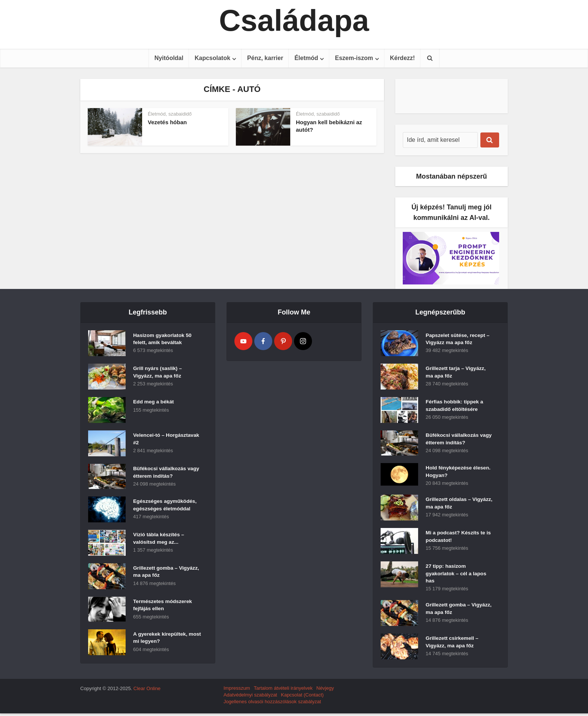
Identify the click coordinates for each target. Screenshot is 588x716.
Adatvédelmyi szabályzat (250, 697)
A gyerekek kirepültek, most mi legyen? (161, 639)
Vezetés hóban (167, 122)
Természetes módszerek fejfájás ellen (163, 606)
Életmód (306, 58)
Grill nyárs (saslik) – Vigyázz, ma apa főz (158, 373)
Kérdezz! (403, 58)
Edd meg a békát (154, 403)
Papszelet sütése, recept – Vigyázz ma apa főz (458, 340)
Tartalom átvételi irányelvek (283, 691)
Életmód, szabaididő (170, 114)
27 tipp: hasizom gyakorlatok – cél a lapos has (457, 576)
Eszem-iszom (354, 58)
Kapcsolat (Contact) (302, 697)
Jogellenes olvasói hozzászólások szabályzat (272, 704)
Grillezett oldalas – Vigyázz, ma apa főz (450, 505)
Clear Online (147, 691)
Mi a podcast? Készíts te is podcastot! (459, 539)
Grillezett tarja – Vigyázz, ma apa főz (456, 373)
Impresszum (237, 691)
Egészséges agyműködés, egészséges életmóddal (166, 506)
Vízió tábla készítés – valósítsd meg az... (159, 539)
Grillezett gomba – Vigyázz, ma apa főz (158, 573)
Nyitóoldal (169, 58)
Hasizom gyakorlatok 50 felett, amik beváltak (163, 340)
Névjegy (325, 691)
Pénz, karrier (265, 58)
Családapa (294, 21)
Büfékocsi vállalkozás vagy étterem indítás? (160, 473)
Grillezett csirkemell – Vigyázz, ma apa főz (453, 645)
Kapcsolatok (212, 58)
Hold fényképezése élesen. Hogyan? (459, 472)
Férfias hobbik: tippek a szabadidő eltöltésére (455, 406)
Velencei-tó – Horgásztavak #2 (154, 440)
